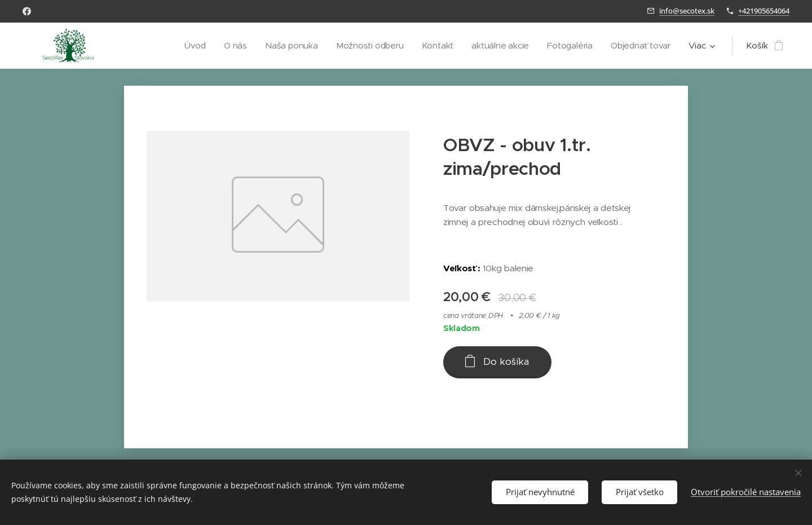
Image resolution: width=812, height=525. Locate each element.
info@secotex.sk (687, 11)
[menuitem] (189, 46)
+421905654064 (764, 11)
